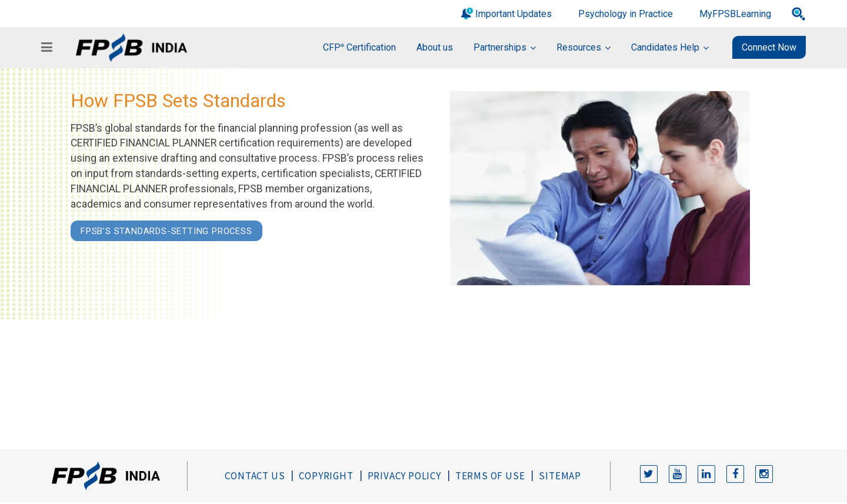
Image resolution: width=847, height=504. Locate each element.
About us (435, 47)
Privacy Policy (404, 476)
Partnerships (500, 47)
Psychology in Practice (626, 14)
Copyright (326, 476)
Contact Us (255, 476)
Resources (579, 47)
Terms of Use (490, 476)
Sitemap (560, 476)
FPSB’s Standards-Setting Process (166, 231)
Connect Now (769, 47)
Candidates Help (665, 47)
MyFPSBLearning (735, 14)
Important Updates (513, 14)
